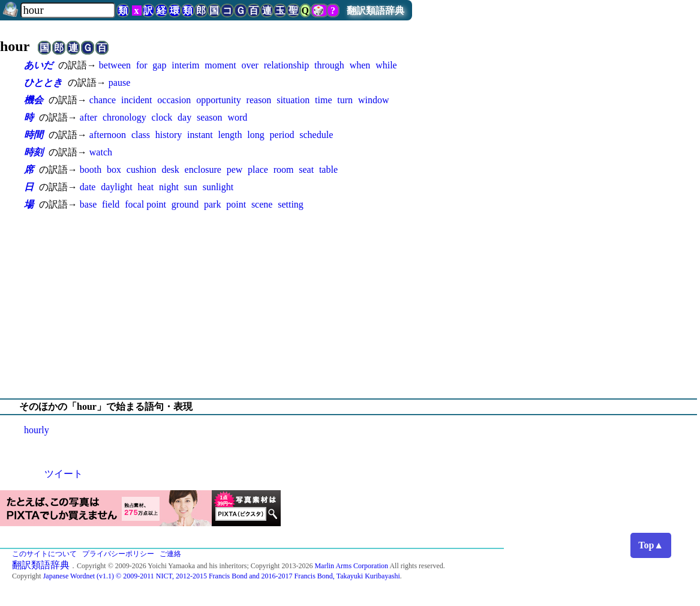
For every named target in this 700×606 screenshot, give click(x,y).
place (258, 169)
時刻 (34, 152)
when (360, 65)
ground (185, 204)
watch (101, 152)
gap (159, 65)
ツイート (64, 474)
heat (145, 187)
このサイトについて (44, 554)
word (237, 117)
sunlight (218, 187)
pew (235, 169)
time (323, 100)
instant (200, 135)
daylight (116, 187)
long (256, 135)
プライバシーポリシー (118, 554)
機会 (34, 100)
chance (103, 100)
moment (220, 65)
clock (162, 117)
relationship (287, 65)
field (111, 204)
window (374, 100)
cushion (142, 169)
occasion (174, 100)
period (282, 135)
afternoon (108, 135)
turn (345, 100)
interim (185, 65)
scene (262, 204)
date (88, 187)
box (114, 169)
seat (306, 169)
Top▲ (651, 545)
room (284, 169)
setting (291, 204)
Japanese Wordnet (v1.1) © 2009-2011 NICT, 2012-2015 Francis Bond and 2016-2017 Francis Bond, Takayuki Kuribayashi (222, 576)
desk (170, 169)
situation (293, 100)
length (230, 135)
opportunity (219, 100)
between (115, 65)
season (210, 117)
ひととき (43, 82)
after (88, 117)
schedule (316, 135)
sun (191, 187)
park (212, 204)
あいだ (38, 65)
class (141, 135)
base (88, 204)
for (142, 65)
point (236, 204)
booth (91, 169)
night (169, 187)
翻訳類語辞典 (375, 10)
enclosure (203, 169)
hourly (37, 430)
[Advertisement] (350, 305)
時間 (34, 135)
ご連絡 (170, 554)
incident (137, 100)
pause (119, 82)
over (250, 65)
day (184, 117)
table (328, 169)
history (169, 135)
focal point (145, 204)
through (329, 65)
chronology (124, 117)
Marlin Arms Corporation (351, 566)
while (386, 65)
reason (259, 100)
